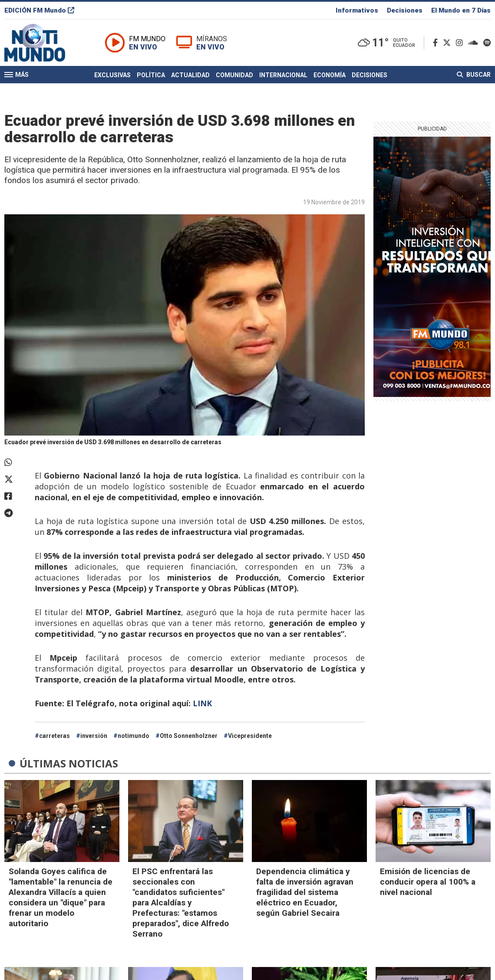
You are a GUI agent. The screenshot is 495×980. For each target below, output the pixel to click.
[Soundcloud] (475, 43)
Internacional (283, 75)
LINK (203, 703)
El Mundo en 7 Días (461, 10)
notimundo (134, 736)
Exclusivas (112, 75)
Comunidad (234, 75)
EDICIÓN (39, 10)
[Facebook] (437, 43)
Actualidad (190, 75)
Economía (330, 75)
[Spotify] (487, 43)
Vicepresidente (250, 736)
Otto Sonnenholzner (189, 736)
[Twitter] (449, 43)
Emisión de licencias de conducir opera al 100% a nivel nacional (428, 882)
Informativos (357, 10)
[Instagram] (461, 43)
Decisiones (405, 10)
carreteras (54, 736)
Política (151, 75)
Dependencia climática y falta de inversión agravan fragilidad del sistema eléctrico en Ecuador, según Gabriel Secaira (305, 892)
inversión (94, 736)
